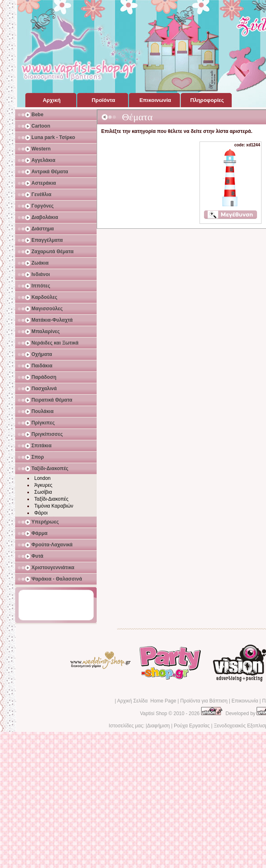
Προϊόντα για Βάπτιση (204, 701)
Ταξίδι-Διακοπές (51, 499)
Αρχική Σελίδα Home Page (147, 701)
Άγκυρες (43, 485)
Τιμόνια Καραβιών (54, 506)
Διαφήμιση (158, 726)
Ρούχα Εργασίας (192, 726)
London (42, 478)
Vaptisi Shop (154, 713)
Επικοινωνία (245, 701)
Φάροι (41, 513)
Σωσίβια (43, 492)
